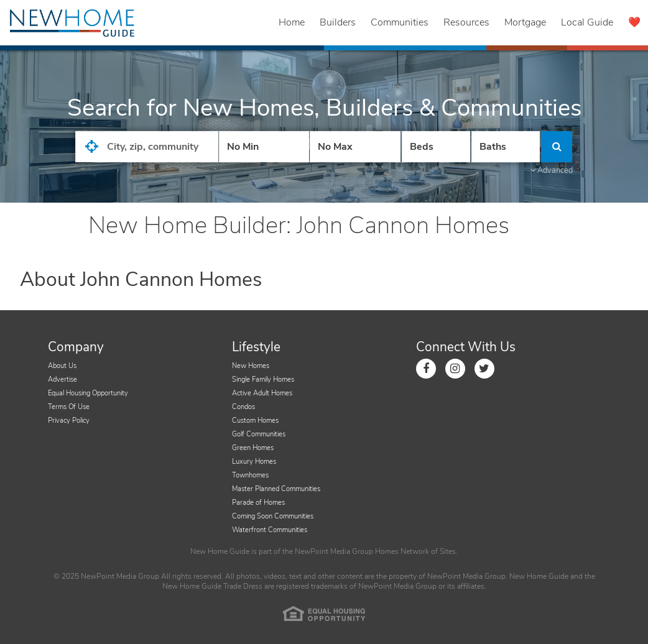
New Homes (251, 366)
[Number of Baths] (506, 147)
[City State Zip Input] (147, 147)
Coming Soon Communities (273, 516)
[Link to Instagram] (455, 369)
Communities (400, 22)
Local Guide (587, 22)
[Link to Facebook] (426, 369)
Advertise (62, 379)
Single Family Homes (263, 379)
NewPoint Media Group (334, 551)
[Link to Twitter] (484, 369)
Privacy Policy (69, 421)
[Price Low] (264, 147)
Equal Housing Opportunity (88, 393)
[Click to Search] (557, 147)
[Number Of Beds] (436, 147)
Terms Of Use (69, 407)
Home (292, 22)
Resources (466, 22)
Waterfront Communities (270, 530)
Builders (338, 22)
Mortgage (525, 22)
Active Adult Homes (262, 393)
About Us (62, 366)
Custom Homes (255, 421)
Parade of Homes (258, 503)
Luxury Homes (254, 462)
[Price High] (355, 147)
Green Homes (253, 448)
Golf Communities (259, 434)
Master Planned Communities (276, 489)
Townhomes (250, 475)
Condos (243, 407)
